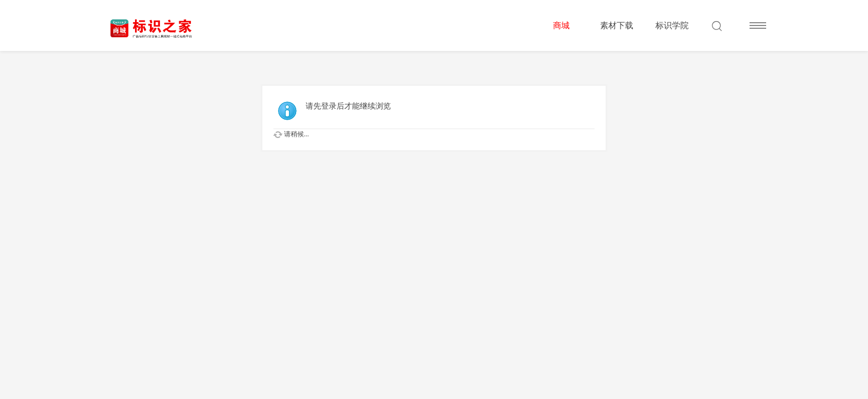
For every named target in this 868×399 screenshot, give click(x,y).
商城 (561, 25)
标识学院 (672, 25)
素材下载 (617, 25)
